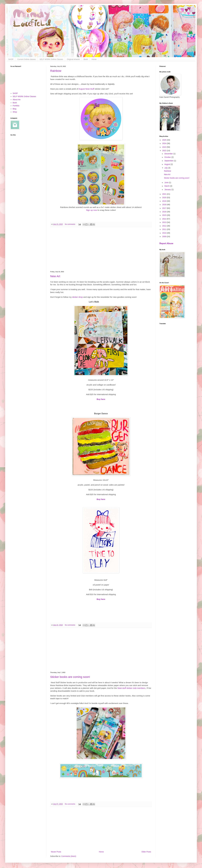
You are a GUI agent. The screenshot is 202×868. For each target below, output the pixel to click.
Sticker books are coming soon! (70, 677)
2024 (165, 143)
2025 (165, 140)
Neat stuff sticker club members (131, 688)
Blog (15, 109)
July (166, 168)
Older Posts (146, 852)
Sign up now (92, 210)
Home (94, 59)
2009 (165, 236)
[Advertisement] (101, 249)
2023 (165, 147)
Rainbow (56, 71)
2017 (165, 208)
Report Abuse (166, 243)
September (169, 161)
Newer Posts (56, 852)
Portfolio (16, 106)
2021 (165, 194)
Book (86, 59)
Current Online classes (27, 59)
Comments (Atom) (69, 856)
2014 (165, 219)
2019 (165, 201)
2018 (165, 205)
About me (17, 100)
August (167, 164)
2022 (165, 151)
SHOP (11, 59)
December (169, 154)
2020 (165, 198)
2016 (165, 212)
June (167, 182)
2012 (165, 226)
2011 (165, 229)
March (167, 186)
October (168, 157)
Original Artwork (73, 59)
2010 (165, 233)
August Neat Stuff (86, 89)
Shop (15, 112)
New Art (55, 276)
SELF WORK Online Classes (51, 59)
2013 (165, 222)
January (168, 189)
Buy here (101, 399)
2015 (165, 215)
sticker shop (77, 297)
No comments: (70, 224)
